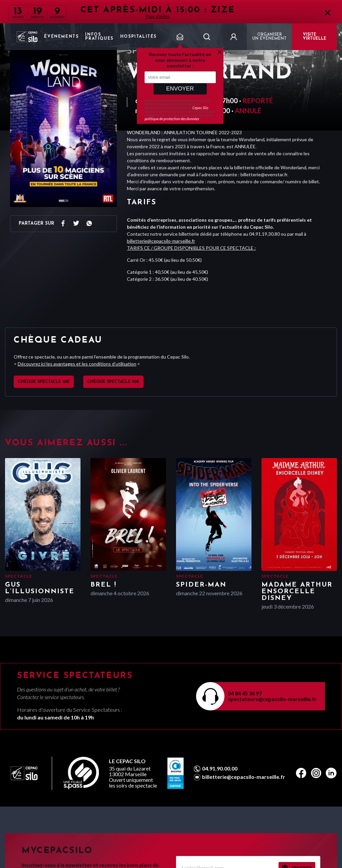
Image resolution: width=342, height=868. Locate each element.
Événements (61, 37)
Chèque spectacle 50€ (113, 382)
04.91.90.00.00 (220, 769)
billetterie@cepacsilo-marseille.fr (161, 241)
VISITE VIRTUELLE (315, 37)
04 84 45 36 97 (245, 693)
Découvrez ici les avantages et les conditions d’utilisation (77, 364)
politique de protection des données (172, 119)
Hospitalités (138, 37)
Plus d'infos (158, 16)
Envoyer (180, 89)
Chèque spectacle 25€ (44, 382)
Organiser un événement (269, 37)
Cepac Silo (200, 108)
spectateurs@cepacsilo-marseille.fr (272, 699)
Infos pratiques (99, 37)
